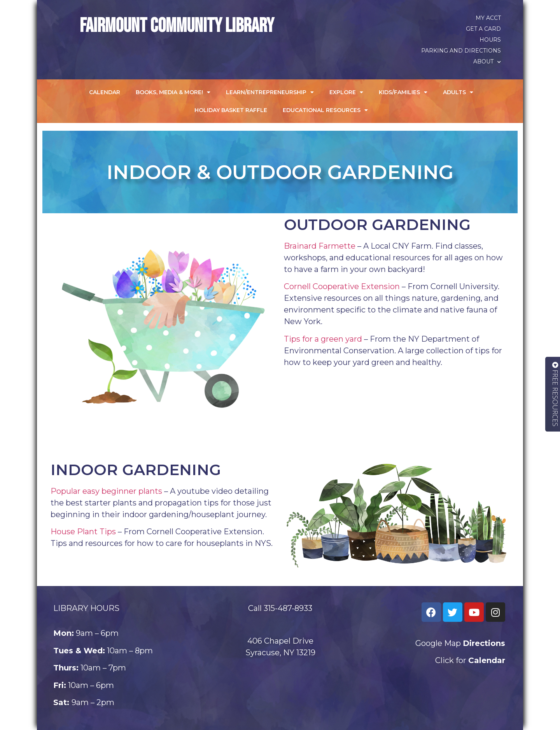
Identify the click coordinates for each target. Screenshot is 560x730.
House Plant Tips (83, 532)
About (487, 61)
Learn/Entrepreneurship (270, 92)
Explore (346, 92)
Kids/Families (403, 92)
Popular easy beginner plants (106, 491)
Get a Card (483, 29)
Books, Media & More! (173, 92)
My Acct (488, 18)
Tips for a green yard (323, 339)
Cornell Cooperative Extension (342, 286)
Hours (490, 40)
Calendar (105, 92)
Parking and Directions (461, 51)
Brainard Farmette (320, 246)
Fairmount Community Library (177, 26)
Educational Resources (325, 110)
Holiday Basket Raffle (231, 110)
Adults (458, 92)
